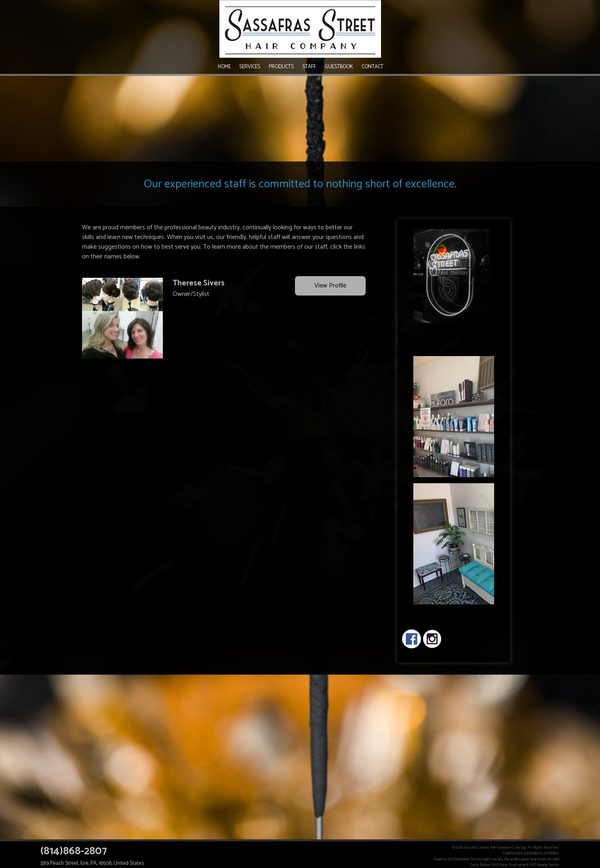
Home (224, 67)
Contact (373, 67)
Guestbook (339, 67)
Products (281, 67)
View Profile (330, 286)
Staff (309, 67)
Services (250, 67)
